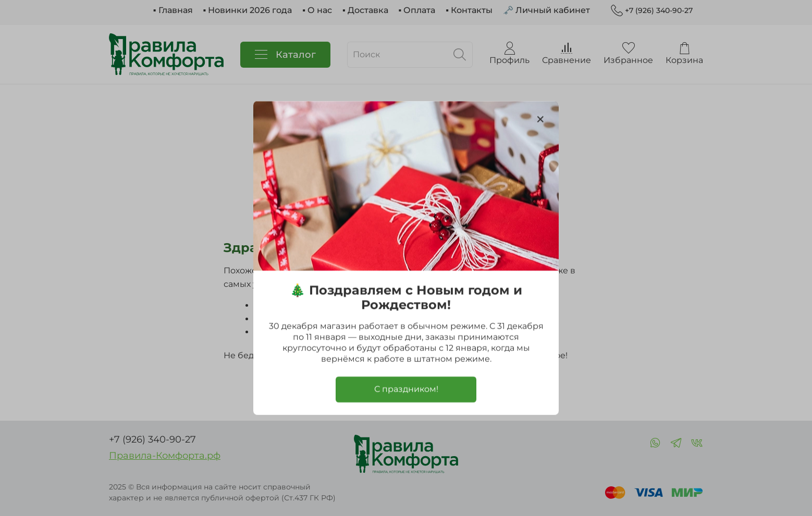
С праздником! (406, 389)
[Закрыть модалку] (540, 120)
